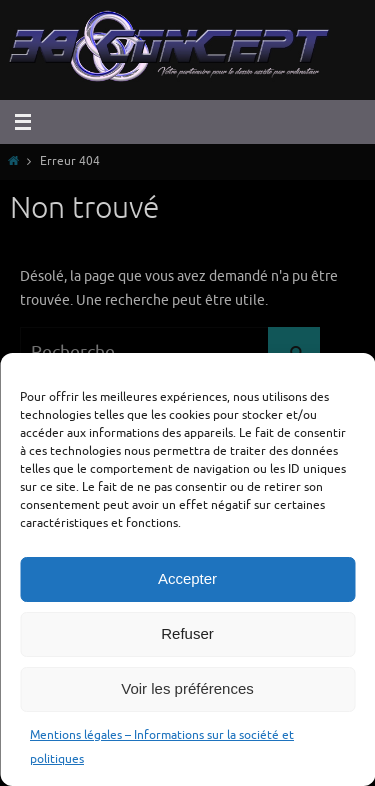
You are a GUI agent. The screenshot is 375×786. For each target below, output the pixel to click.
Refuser (187, 633)
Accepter (187, 578)
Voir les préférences (187, 688)
